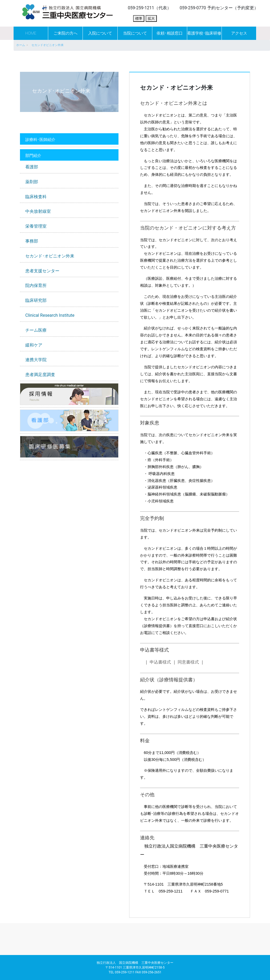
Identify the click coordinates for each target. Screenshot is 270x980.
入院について (100, 33)
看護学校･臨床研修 (204, 33)
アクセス (239, 33)
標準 (139, 18)
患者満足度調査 (40, 375)
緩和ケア (34, 345)
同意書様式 (188, 662)
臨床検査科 (36, 197)
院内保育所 (36, 285)
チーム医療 (36, 330)
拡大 (151, 18)
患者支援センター (42, 271)
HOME (31, 33)
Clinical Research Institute (50, 315)
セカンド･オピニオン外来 (50, 256)
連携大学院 (36, 360)
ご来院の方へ (66, 33)
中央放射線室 (38, 211)
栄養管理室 (36, 226)
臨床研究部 (36, 300)
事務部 (32, 241)
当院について (135, 33)
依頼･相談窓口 (170, 33)
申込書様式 (160, 662)
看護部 (32, 167)
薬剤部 (32, 182)
